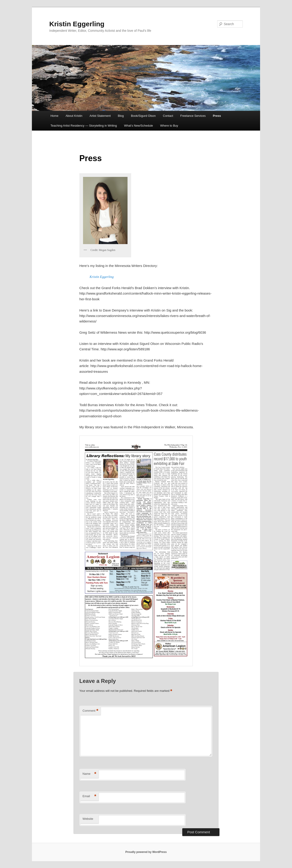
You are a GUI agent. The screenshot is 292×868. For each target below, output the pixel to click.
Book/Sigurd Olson (143, 116)
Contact (168, 116)
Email (89, 796)
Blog (121, 116)
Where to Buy (169, 126)
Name (89, 774)
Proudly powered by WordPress (146, 852)
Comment (90, 711)
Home (54, 116)
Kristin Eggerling (77, 24)
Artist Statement (100, 116)
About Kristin (74, 116)
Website (88, 819)
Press (217, 116)
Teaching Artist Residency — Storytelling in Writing (84, 126)
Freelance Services (193, 116)
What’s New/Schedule (139, 126)
